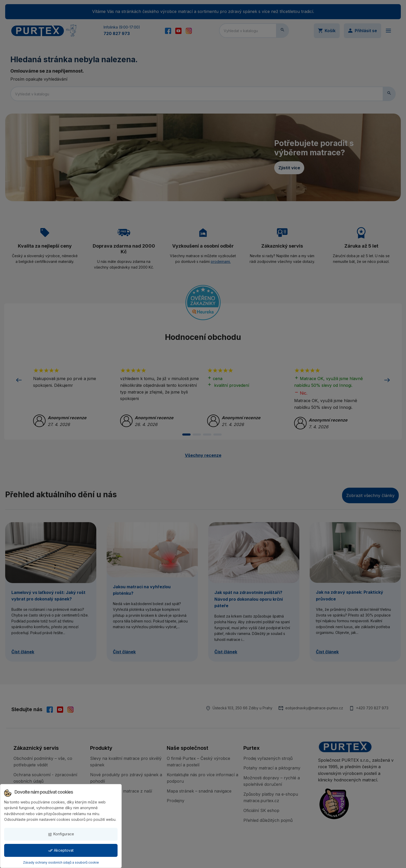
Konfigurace (61, 834)
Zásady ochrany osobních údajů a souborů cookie (61, 862)
